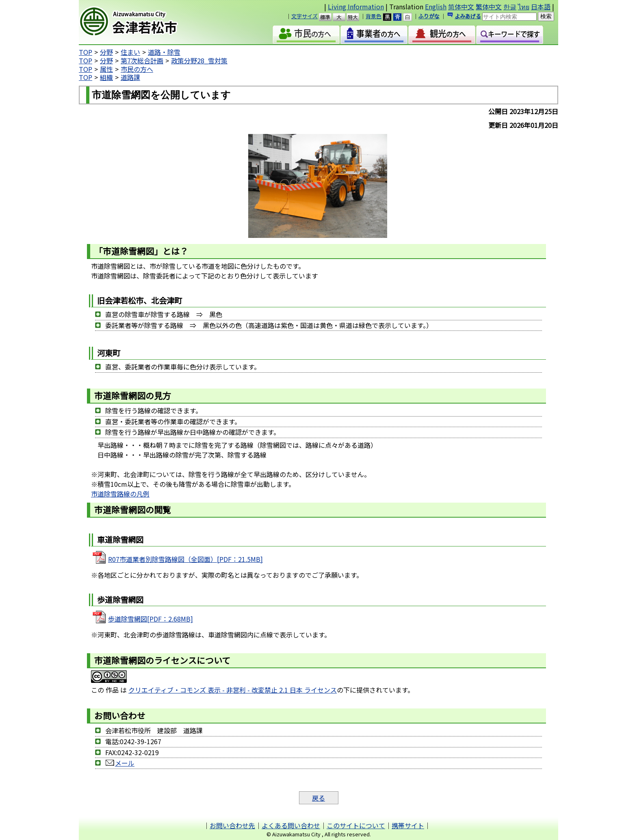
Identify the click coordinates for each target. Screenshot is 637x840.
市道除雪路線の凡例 (120, 494)
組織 (106, 77)
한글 (510, 6)
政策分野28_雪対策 (199, 60)
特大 (356, 17)
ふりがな (429, 16)
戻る (318, 798)
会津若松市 (148, 22)
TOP (86, 52)
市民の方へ (137, 69)
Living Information (356, 6)
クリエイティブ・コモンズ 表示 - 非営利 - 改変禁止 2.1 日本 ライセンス (233, 690)
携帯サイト (408, 825)
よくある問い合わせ (291, 825)
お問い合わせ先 (232, 825)
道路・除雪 (164, 52)
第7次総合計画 (142, 60)
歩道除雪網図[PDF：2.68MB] (151, 619)
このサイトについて (356, 825)
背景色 (374, 16)
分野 (106, 52)
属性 (106, 69)
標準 (329, 17)
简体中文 (461, 6)
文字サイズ (304, 16)
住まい (130, 52)
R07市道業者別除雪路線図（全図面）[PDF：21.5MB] (185, 559)
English (436, 6)
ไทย (524, 6)
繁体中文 (489, 6)
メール (120, 763)
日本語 (541, 6)
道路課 (130, 77)
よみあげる (468, 16)
